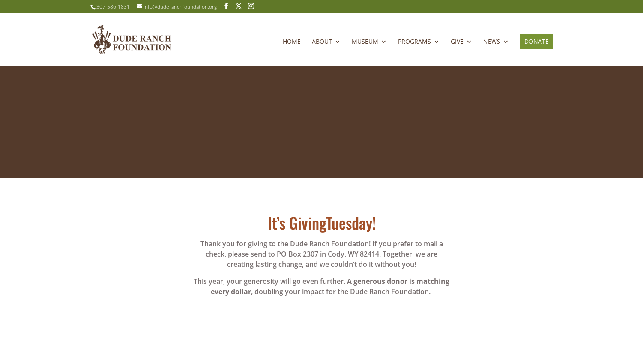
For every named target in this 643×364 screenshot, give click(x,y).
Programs (414, 42)
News (492, 42)
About (322, 42)
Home (292, 42)
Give (457, 42)
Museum (365, 42)
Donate (537, 41)
